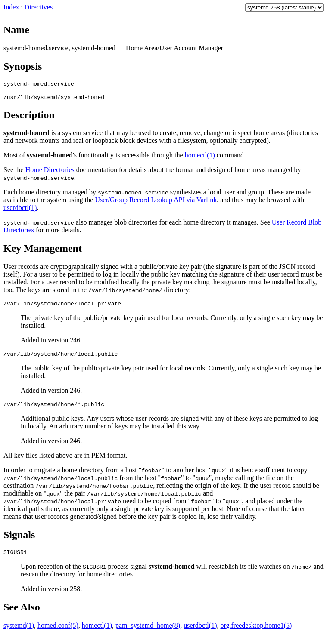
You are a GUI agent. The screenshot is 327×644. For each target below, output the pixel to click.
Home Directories (50, 172)
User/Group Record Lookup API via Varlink (156, 202)
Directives (38, 7)
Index (12, 7)
